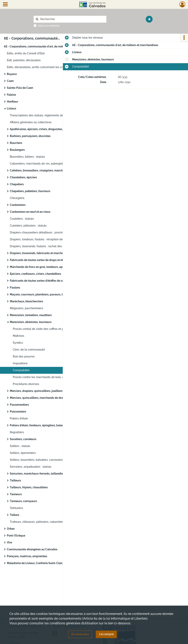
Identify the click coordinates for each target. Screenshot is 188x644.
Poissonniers (18, 412)
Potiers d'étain (19, 418)
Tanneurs (16, 494)
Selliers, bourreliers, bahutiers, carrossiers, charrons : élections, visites (49, 460)
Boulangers (17, 150)
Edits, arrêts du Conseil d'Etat (26, 53)
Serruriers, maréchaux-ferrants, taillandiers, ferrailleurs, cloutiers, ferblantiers (49, 474)
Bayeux (12, 74)
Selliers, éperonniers (23, 453)
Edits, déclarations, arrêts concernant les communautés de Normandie (46, 67)
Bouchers (16, 143)
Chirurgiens (17, 198)
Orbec (11, 529)
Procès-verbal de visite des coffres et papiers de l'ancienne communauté (52, 329)
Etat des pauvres (24, 356)
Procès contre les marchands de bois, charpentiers (46, 377)
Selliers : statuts (20, 446)
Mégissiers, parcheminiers (26, 308)
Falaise (11, 95)
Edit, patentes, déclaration (24, 60)
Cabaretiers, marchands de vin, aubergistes (38, 164)
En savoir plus (80, 634)
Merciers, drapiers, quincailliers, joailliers (36, 391)
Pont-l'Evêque (16, 536)
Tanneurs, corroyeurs (23, 501)
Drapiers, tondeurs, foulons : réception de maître (41, 239)
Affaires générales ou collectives (31, 122)
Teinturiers (16, 508)
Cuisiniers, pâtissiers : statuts (28, 226)
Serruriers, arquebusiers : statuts (31, 467)
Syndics (18, 343)
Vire (9, 542)
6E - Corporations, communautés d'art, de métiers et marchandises (43, 46)
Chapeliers (17, 184)
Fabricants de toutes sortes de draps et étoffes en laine (45, 260)
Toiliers (15, 515)
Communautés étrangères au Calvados (32, 549)
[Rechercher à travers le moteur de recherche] (72, 19)
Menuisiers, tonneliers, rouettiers (31, 315)
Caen (10, 81)
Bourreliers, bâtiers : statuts (27, 157)
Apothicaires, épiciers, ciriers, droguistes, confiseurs (43, 129)
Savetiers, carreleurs (23, 439)
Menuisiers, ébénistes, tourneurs (31, 322)
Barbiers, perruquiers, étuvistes (30, 136)
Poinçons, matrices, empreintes (27, 556)
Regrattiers (17, 432)
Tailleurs (15, 480)
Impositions (20, 363)
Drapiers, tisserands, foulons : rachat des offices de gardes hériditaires (49, 246)
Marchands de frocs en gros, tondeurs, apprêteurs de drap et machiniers (49, 267)
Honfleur (12, 102)
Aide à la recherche (49, 26)
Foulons (15, 288)
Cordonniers (18, 205)
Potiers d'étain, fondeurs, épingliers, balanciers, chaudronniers (49, 425)
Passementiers (19, 405)
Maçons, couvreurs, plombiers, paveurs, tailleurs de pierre (47, 294)
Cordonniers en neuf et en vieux (30, 212)
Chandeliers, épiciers (23, 177)
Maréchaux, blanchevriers (26, 301)
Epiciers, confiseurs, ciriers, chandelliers (35, 274)
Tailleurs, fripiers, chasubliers (29, 487)
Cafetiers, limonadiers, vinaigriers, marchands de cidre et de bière (49, 170)
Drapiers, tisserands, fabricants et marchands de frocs (44, 253)
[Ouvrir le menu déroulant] (5, 5)
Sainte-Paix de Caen (20, 88)
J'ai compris (106, 634)
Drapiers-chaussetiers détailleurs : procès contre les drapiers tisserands (49, 232)
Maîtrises (18, 336)
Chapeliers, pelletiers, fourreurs (30, 191)
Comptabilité (21, 370)
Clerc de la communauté (29, 350)
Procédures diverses (26, 384)
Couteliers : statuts (22, 219)
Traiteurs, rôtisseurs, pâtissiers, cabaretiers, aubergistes (45, 522)
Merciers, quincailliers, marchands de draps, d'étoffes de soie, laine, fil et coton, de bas (49, 398)
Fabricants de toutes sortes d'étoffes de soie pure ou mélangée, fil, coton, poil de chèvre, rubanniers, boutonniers (49, 281)
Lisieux (12, 108)
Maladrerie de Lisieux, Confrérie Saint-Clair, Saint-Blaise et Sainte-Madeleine (46, 563)
